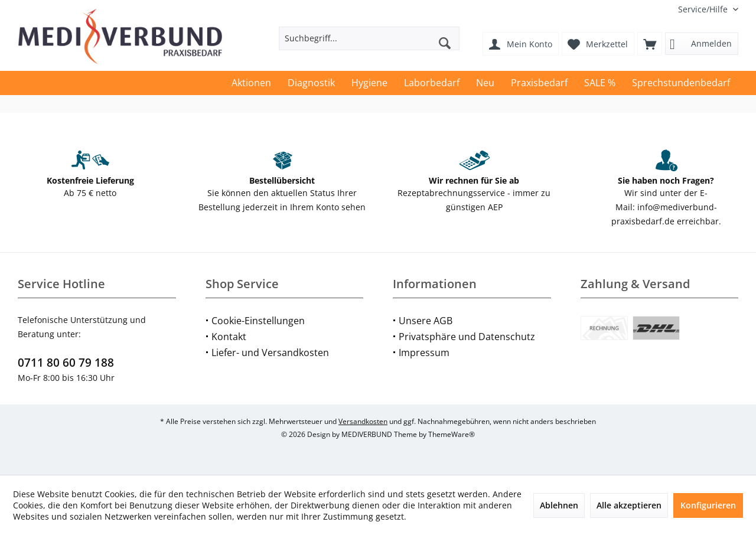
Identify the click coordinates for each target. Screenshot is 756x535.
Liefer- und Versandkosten (270, 353)
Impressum (424, 353)
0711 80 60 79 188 (66, 363)
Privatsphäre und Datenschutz (467, 337)
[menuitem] (704, 9)
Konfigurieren (708, 505)
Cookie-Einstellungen (258, 321)
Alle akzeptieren (629, 505)
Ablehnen (559, 505)
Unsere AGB (426, 321)
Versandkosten (363, 421)
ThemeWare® (452, 434)
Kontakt (229, 337)
